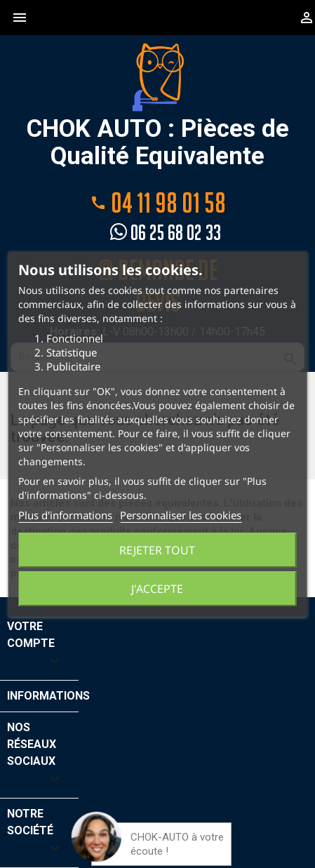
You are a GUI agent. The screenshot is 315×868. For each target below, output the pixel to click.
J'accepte (157, 589)
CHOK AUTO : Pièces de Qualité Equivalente (158, 106)
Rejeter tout (157, 550)
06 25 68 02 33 (166, 233)
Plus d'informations (65, 515)
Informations (48, 696)
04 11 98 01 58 (158, 202)
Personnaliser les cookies (181, 515)
